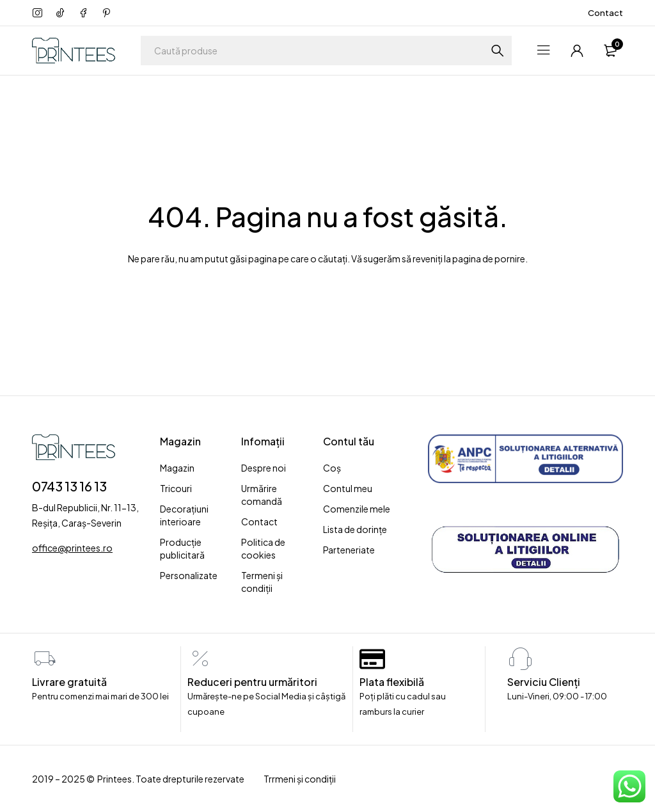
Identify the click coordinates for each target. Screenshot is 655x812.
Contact (605, 13)
